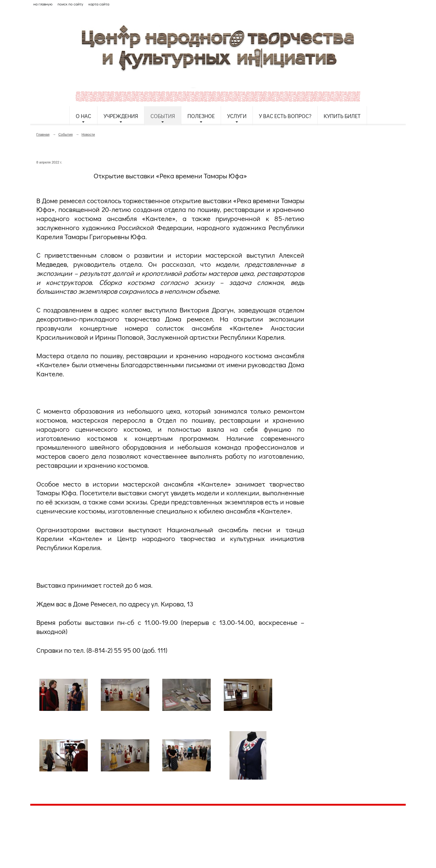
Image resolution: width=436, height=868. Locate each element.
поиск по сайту (70, 4)
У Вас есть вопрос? (285, 116)
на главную (43, 4)
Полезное (201, 116)
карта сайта (99, 4)
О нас (83, 116)
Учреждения (121, 116)
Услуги (237, 116)
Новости (88, 134)
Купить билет (342, 116)
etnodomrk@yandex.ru (177, 832)
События (163, 116)
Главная (43, 134)
